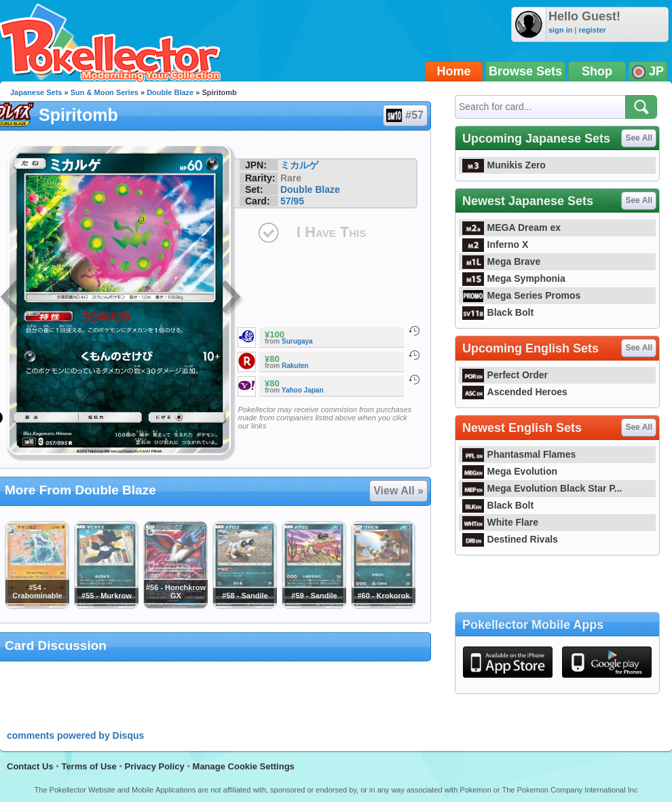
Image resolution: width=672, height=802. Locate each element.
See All (639, 138)
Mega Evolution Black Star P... (542, 488)
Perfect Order (505, 375)
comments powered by (75, 735)
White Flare (500, 522)
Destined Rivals (510, 539)
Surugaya (297, 341)
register (592, 30)
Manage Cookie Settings (244, 766)
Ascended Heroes (515, 392)
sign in (560, 30)
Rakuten (295, 366)
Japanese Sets (36, 92)
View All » (398, 491)
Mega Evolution (510, 471)
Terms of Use (89, 766)
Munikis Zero (504, 165)
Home (454, 71)
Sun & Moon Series (105, 92)
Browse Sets (525, 71)
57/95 (292, 201)
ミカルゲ (299, 165)
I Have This (331, 232)
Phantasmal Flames (519, 454)
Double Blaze (170, 92)
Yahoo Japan (303, 390)
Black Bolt (498, 312)
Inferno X (495, 244)
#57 (405, 115)
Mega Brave (501, 261)
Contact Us (30, 766)
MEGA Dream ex (511, 227)
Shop (597, 71)
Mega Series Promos (521, 295)
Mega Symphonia (514, 278)
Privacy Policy (155, 766)
